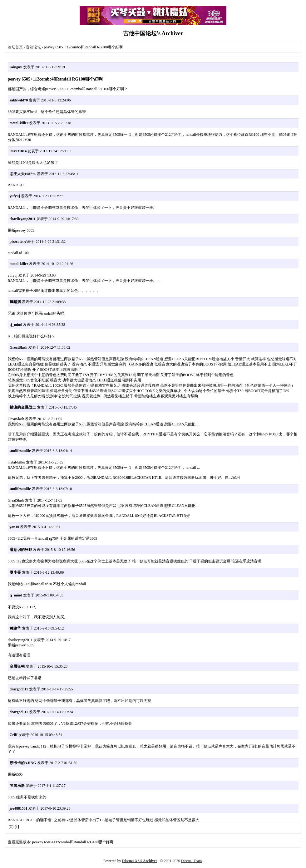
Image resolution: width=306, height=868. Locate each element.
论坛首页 (15, 47)
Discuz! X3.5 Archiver (140, 861)
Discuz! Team (192, 861)
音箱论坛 (33, 47)
